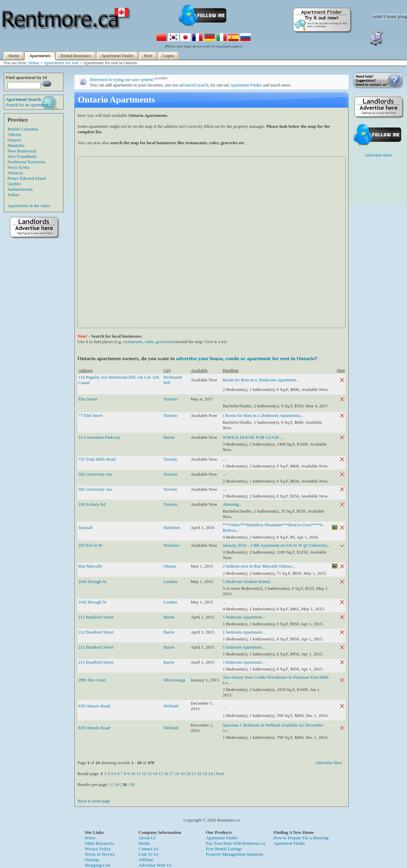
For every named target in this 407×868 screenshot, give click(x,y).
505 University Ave (95, 474)
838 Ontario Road (94, 706)
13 (149, 774)
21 (194, 774)
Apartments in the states (29, 206)
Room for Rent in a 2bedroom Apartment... (261, 380)
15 (160, 774)
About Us (147, 838)
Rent (148, 56)
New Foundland (22, 156)
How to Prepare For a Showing (301, 838)
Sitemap (92, 860)
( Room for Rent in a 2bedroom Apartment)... (263, 415)
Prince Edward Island (27, 178)
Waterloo (172, 545)
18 (177, 774)
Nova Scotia (18, 167)
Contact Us (149, 849)
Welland (171, 706)
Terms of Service (100, 854)
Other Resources (99, 843)
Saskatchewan (20, 189)
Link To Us (149, 854)
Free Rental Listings (224, 849)
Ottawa (170, 566)
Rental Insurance (76, 56)
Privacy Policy (98, 849)
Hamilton (172, 527)
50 (132, 784)
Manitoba (16, 145)
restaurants (133, 342)
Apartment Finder (118, 56)
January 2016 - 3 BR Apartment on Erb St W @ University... (276, 545)
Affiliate (146, 860)
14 (155, 774)
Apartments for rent (61, 63)
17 (172, 774)
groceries (164, 342)
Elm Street (88, 399)
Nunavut (15, 173)
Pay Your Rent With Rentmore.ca (235, 843)
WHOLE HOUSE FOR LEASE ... (253, 437)
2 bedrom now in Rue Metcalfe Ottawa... (259, 566)
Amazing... (232, 504)
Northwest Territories (26, 162)
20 (188, 774)
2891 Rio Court (92, 680)
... (224, 399)
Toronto (171, 399)
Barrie (169, 437)
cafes (149, 342)
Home (14, 56)
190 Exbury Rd (92, 504)
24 (210, 774)
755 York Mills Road (97, 459)
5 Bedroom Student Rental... (248, 581)
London (170, 581)
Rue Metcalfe (90, 566)
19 (183, 774)
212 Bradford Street (96, 617)
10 (133, 774)
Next (220, 774)
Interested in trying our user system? (122, 79)
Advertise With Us (155, 865)
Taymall (85, 527)
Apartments (40, 56)
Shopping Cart (97, 865)
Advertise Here (329, 763)
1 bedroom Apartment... (244, 617)
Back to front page (94, 801)
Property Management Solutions (235, 854)
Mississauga (174, 680)
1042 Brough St (92, 581)
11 (138, 774)
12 (144, 774)
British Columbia (23, 129)
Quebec (14, 184)
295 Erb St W (90, 545)
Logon (168, 56)
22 (199, 774)
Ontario (14, 140)
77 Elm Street (90, 415)
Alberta (14, 134)
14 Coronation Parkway (99, 437)
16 (166, 774)
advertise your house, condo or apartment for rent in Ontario (245, 358)
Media (144, 843)
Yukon (13, 195)
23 (205, 774)
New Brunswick (22, 151)
